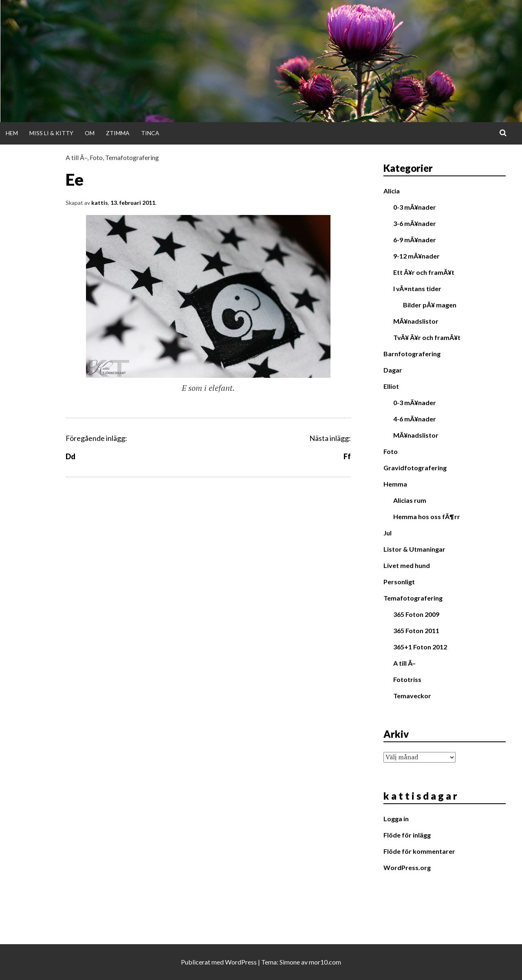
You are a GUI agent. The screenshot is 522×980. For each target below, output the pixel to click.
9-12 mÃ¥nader (416, 256)
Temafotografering (132, 157)
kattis (100, 203)
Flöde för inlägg (407, 835)
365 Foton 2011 (416, 630)
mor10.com (325, 962)
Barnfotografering (412, 354)
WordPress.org (407, 867)
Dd (70, 456)
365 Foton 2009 (416, 614)
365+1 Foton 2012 (420, 647)
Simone (290, 962)
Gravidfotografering (415, 468)
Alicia (392, 191)
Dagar (393, 370)
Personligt (399, 582)
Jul (388, 533)
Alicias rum (410, 500)
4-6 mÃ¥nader (415, 419)
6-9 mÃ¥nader (415, 240)
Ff (347, 456)
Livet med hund (407, 565)
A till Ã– (76, 157)
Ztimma (118, 133)
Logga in (396, 819)
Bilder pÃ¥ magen (430, 305)
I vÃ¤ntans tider (417, 288)
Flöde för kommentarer (419, 851)
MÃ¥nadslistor (416, 321)
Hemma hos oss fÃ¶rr (427, 516)
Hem (12, 133)
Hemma (395, 484)
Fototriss (407, 679)
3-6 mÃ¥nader (415, 223)
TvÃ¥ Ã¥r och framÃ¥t (427, 337)
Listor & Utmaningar (414, 549)
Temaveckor (412, 696)
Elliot (391, 386)
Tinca (150, 133)
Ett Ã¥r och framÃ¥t (424, 272)
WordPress (241, 962)
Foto (96, 157)
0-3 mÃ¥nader (415, 207)
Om (90, 133)
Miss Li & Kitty (51, 133)
